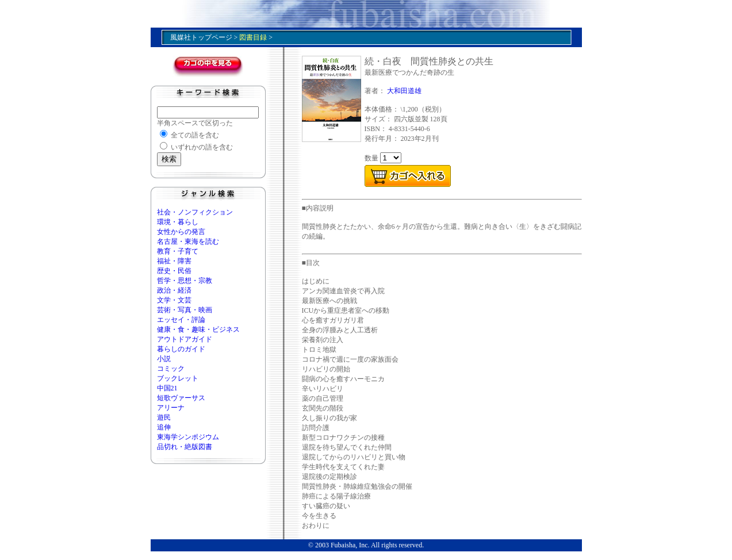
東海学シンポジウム (188, 437)
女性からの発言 (181, 232)
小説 (164, 359)
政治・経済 (174, 290)
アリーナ (171, 408)
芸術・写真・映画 (185, 310)
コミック (171, 369)
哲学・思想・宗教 (185, 281)
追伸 (164, 427)
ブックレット (178, 378)
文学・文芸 (174, 300)
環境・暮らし (178, 222)
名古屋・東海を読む (188, 241)
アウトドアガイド (185, 339)
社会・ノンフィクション (195, 212)
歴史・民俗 (174, 271)
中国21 (167, 388)
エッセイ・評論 (181, 320)
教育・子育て (178, 251)
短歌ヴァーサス (181, 398)
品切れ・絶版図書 (185, 447)
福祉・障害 (174, 261)
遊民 (164, 417)
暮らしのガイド (181, 349)
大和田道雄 (404, 91)
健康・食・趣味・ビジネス (198, 329)
